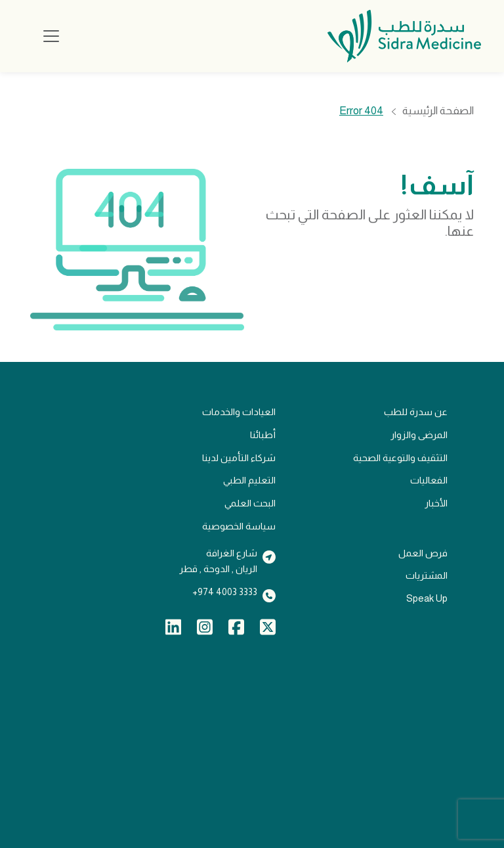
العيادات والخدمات (239, 412)
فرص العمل (423, 553)
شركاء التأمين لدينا (239, 458)
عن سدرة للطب (416, 412)
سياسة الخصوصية (239, 526)
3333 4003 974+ (225, 592)
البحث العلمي (250, 503)
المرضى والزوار (419, 435)
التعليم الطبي (249, 480)
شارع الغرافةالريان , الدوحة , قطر (218, 561)
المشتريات (427, 575)
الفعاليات (429, 480)
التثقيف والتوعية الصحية (400, 458)
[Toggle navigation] (51, 36)
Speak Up (427, 598)
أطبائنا (263, 435)
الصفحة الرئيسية (438, 111)
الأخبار (436, 503)
